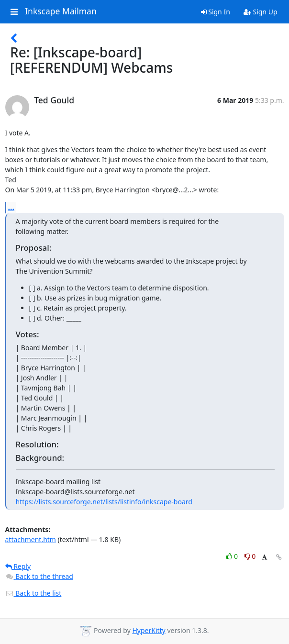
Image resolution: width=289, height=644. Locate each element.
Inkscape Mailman (61, 11)
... (11, 207)
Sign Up (261, 12)
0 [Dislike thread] (250, 556)
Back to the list (33, 593)
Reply (18, 566)
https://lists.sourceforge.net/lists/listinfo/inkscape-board (104, 502)
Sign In (216, 12)
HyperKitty (149, 630)
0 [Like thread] (233, 556)
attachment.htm (31, 539)
